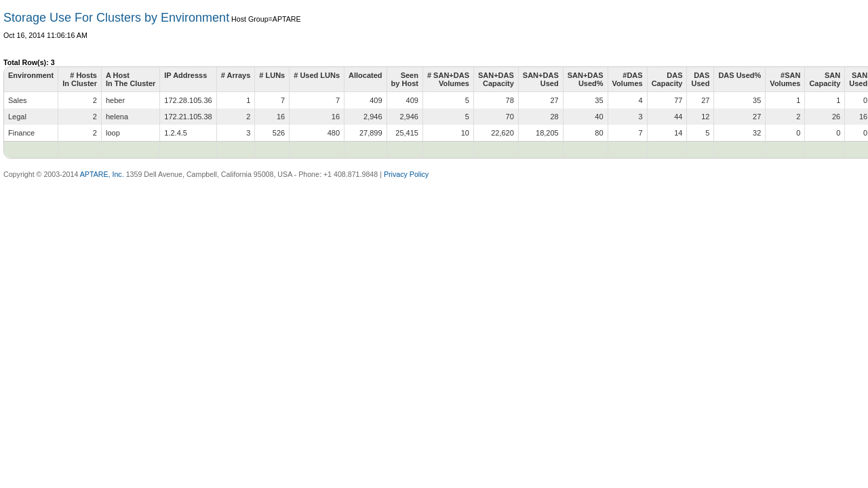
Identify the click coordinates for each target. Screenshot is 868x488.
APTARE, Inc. (102, 174)
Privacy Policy (406, 174)
